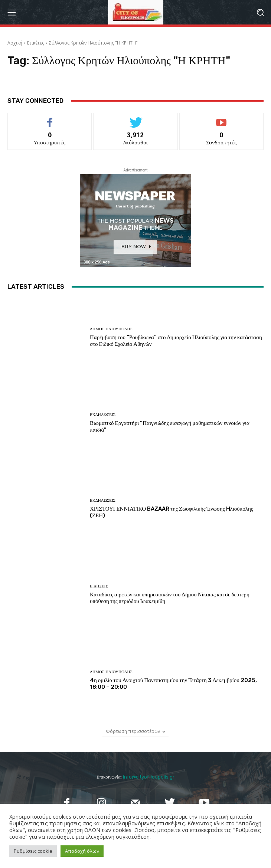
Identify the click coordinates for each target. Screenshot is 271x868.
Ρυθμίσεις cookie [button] (33, 851)
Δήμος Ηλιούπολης (111, 329)
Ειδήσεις (99, 586)
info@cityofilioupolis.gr (149, 777)
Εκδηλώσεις (103, 415)
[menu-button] (12, 12)
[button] (260, 12)
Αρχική (15, 43)
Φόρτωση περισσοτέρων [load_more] (135, 731)
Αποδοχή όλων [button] (82, 851)
